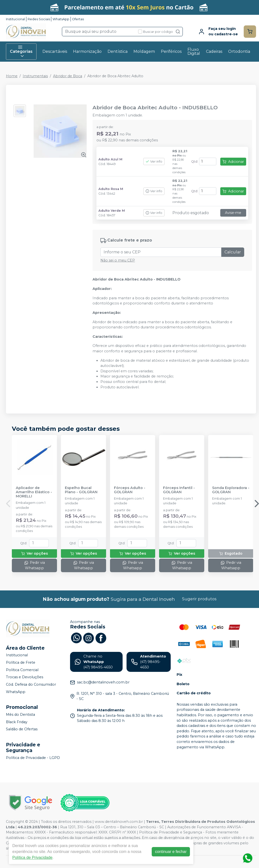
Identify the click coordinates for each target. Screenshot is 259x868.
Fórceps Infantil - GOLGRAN (179, 490)
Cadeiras (214, 51)
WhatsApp (61, 19)
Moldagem (144, 51)
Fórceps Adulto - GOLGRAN (130, 490)
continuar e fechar (171, 852)
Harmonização (87, 51)
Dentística (118, 51)
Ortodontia (239, 51)
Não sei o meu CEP (118, 260)
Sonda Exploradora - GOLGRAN (231, 490)
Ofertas (78, 19)
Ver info (154, 161)
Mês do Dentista (20, 715)
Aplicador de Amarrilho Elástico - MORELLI (34, 492)
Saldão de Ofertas (22, 729)
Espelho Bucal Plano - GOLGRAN (81, 490)
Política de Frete (21, 662)
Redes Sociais (39, 19)
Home (12, 76)
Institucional (15, 19)
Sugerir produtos (199, 599)
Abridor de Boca (68, 76)
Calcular (233, 252)
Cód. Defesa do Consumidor (31, 684)
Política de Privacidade (32, 858)
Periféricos (171, 51)
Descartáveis (55, 51)
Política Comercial (22, 670)
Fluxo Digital (194, 51)
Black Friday (17, 722)
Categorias (21, 52)
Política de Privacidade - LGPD (33, 758)
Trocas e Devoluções (25, 677)
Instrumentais (35, 76)
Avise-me (233, 213)
